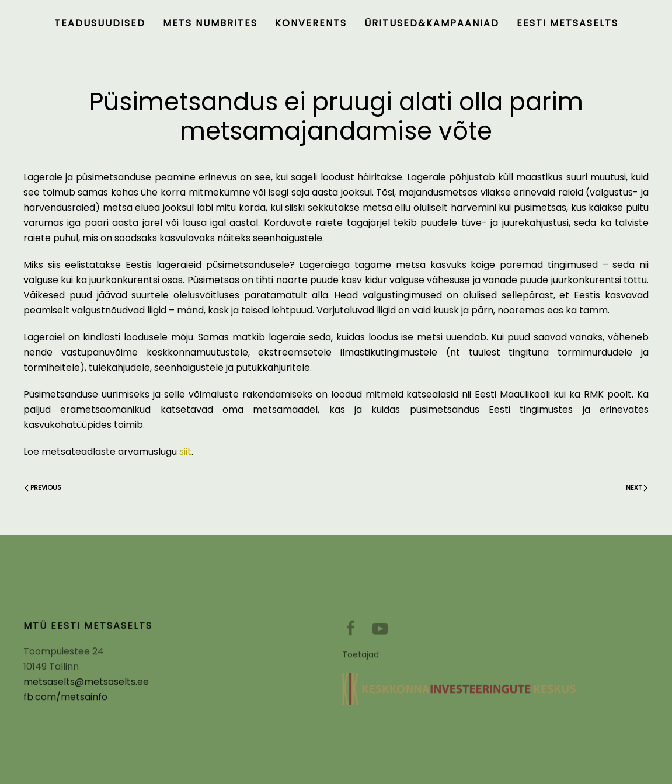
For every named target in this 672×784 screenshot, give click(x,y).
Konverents (311, 23)
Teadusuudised (100, 23)
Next (637, 487)
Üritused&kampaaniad (432, 23)
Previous (43, 487)
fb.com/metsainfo (65, 700)
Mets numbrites (210, 23)
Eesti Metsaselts (567, 23)
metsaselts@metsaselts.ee (86, 685)
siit (185, 452)
